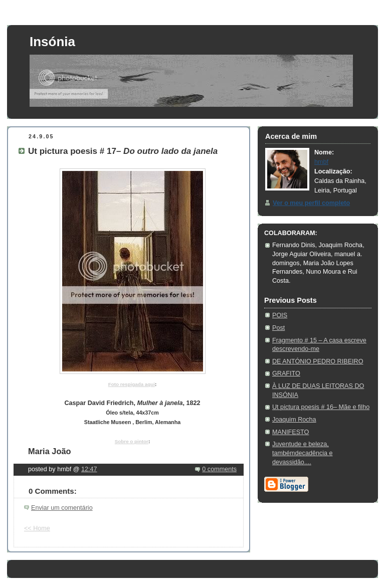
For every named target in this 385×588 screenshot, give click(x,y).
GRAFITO (286, 373)
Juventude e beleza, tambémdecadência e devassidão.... (303, 453)
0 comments (219, 469)
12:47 (89, 469)
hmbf (321, 162)
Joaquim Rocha (294, 420)
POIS (280, 315)
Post (278, 328)
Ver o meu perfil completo (311, 203)
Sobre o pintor (132, 441)
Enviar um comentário (62, 508)
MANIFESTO (291, 432)
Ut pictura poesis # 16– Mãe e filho (321, 407)
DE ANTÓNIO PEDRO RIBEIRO (318, 361)
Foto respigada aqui (132, 384)
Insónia (52, 42)
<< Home (37, 528)
